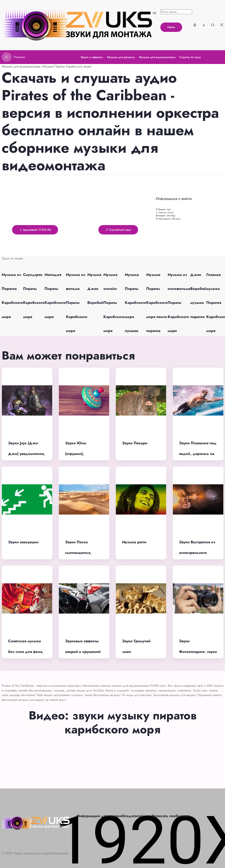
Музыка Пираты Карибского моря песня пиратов (157, 303)
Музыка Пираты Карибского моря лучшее (135, 303)
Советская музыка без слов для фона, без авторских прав (26, 652)
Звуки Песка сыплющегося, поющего (78, 553)
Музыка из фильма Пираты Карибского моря (77, 303)
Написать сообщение (171, 816)
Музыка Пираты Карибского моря (67, 66)
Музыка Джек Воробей (95, 289)
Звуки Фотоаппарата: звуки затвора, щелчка (198, 652)
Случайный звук (118, 230)
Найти (171, 27)
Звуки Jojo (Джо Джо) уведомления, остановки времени (27, 454)
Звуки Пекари (135, 443)
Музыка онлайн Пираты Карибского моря (114, 303)
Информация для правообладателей (110, 816)
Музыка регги (134, 542)
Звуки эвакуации (23, 542)
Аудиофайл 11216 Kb (35, 230)
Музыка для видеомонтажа (21, 66)
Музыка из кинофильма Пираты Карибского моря (179, 303)
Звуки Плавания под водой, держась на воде (198, 454)
